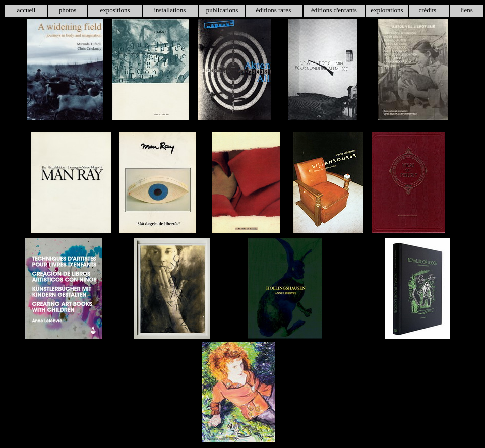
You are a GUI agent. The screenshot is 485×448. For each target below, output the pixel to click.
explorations (387, 10)
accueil (26, 10)
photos (68, 10)
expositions (115, 10)
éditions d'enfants (334, 10)
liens (467, 10)
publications (222, 10)
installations (170, 10)
